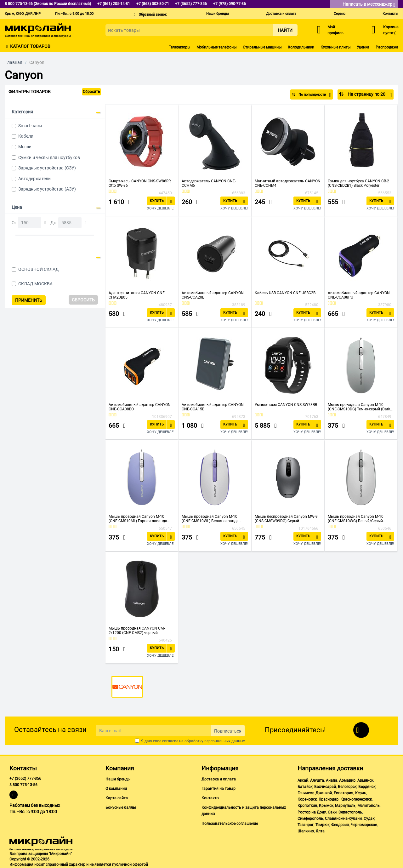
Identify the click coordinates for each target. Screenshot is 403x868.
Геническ (306, 793)
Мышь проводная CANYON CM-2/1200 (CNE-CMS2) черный (137, 631)
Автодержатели (34, 179)
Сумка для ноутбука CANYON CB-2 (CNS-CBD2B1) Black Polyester (358, 183)
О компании (116, 789)
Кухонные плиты (335, 47)
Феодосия (340, 825)
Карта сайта (117, 798)
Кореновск (307, 799)
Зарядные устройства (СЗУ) (47, 168)
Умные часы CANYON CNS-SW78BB (286, 405)
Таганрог (306, 825)
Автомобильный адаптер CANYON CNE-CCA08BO (140, 407)
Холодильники (301, 47)
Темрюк (322, 825)
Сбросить (91, 92)
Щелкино (306, 831)
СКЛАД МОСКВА (35, 284)
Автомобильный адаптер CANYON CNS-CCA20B (213, 295)
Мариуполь (345, 806)
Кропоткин (307, 806)
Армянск (365, 780)
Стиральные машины (262, 47)
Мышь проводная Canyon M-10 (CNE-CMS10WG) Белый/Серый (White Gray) (356, 519)
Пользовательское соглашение (230, 824)
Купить (157, 201)
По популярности (311, 95)
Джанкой (324, 793)
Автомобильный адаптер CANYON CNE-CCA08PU (359, 295)
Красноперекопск (356, 799)
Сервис (340, 14)
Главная (14, 62)
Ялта (320, 831)
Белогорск (347, 787)
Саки (332, 812)
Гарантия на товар (219, 789)
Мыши (25, 147)
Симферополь (310, 819)
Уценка (363, 47)
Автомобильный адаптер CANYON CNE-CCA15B (213, 407)
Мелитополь (369, 806)
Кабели (26, 136)
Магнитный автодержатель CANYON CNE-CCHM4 (288, 183)
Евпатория (343, 793)
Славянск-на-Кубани (343, 819)
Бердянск (367, 787)
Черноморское (364, 825)
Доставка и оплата (281, 14)
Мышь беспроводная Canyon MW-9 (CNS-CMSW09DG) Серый (286, 519)
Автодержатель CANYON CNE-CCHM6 (209, 183)
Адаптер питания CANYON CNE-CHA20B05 (137, 295)
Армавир (347, 780)
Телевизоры (179, 47)
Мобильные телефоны (216, 47)
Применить (29, 300)
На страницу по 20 (369, 95)
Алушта (317, 780)
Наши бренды (218, 14)
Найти (285, 30)
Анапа (332, 780)
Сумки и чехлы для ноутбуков (49, 157)
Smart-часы (30, 126)
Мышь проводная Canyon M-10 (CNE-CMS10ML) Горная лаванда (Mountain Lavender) (138, 519)
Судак (369, 819)
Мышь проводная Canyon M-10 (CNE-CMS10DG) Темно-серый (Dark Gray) (359, 407)
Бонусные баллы (121, 808)
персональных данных (225, 741)
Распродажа (387, 47)
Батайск (305, 787)
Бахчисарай (325, 787)
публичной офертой (130, 865)
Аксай (303, 780)
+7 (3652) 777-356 (25, 779)
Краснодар (329, 799)
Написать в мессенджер (369, 5)
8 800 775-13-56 (23, 785)
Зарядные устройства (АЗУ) (47, 189)
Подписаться (228, 731)
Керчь (361, 793)
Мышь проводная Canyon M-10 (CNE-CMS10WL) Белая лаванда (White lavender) (210, 519)
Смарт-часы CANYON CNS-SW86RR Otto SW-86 (140, 183)
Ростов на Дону (312, 812)
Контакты (390, 14)
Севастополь (350, 812)
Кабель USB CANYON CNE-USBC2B (285, 293)
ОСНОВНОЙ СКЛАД (39, 269)
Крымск (326, 806)
